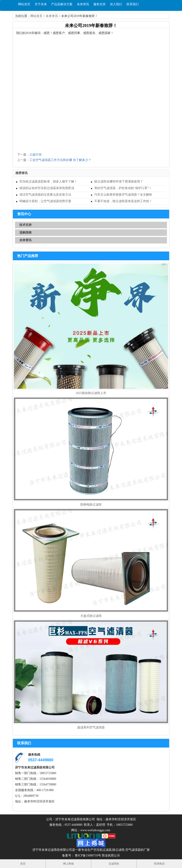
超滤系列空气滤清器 (91, 727)
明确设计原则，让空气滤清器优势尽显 (45, 201)
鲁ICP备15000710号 (88, 855)
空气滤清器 (133, 850)
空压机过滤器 (103, 850)
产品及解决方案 (62, 4)
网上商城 (68, 864)
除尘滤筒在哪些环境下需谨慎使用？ (119, 182)
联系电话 (159, 864)
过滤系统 (114, 864)
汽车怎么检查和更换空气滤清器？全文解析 (123, 195)
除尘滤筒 (118, 850)
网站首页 (24, 4)
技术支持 (25, 225)
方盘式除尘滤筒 (91, 616)
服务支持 (99, 4)
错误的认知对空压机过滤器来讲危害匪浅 (47, 188)
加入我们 (116, 4)
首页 (23, 864)
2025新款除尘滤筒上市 (91, 393)
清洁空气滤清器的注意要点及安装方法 (45, 195)
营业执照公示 (111, 855)
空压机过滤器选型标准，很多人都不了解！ (48, 182)
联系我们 (133, 4)
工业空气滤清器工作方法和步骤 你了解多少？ (60, 160)
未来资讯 (83, 4)
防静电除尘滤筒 (91, 505)
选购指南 (25, 233)
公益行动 (35, 155)
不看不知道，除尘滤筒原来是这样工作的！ (123, 201)
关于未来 (41, 4)
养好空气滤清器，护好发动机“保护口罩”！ (123, 188)
